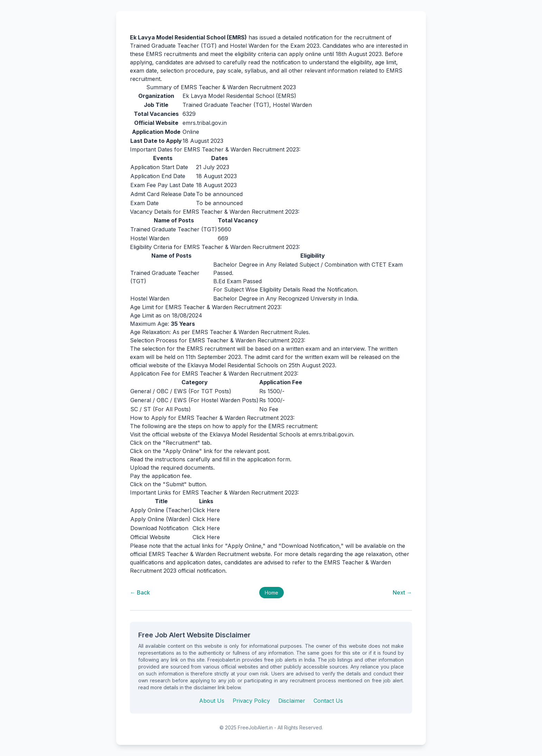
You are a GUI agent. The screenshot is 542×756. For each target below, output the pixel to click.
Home (272, 593)
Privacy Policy (251, 701)
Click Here (206, 510)
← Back (140, 592)
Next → (402, 592)
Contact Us (328, 701)
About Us (212, 701)
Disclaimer (292, 701)
